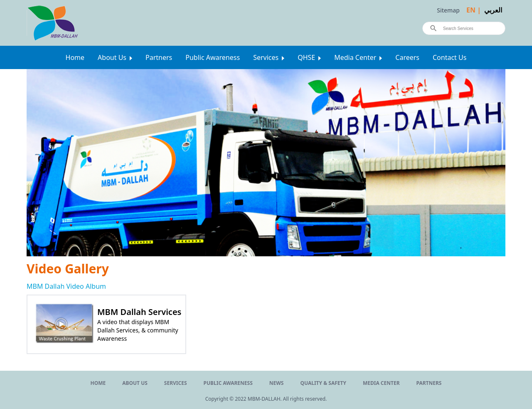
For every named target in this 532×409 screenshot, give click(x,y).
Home (75, 57)
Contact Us (449, 57)
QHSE (306, 57)
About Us (112, 57)
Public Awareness (213, 57)
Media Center (355, 57)
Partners (159, 57)
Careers (407, 57)
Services (266, 57)
